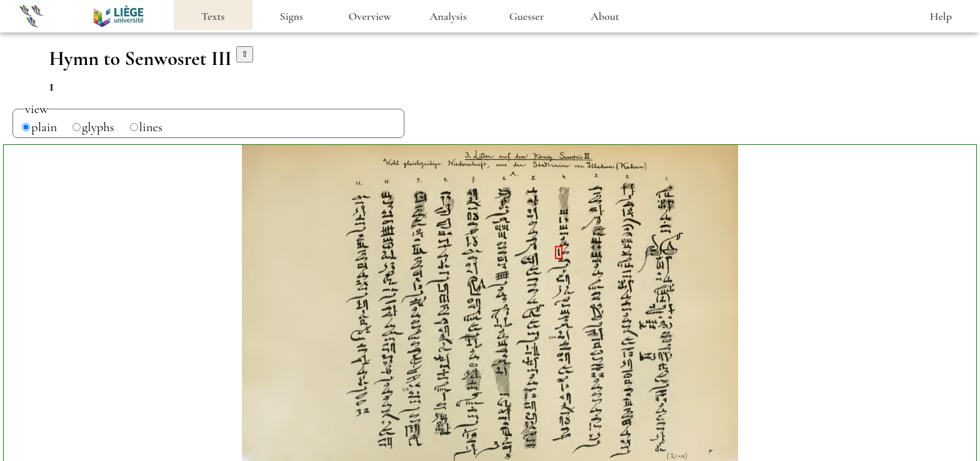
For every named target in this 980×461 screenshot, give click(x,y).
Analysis (448, 16)
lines (151, 127)
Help (941, 16)
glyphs (98, 127)
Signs (292, 16)
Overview (370, 16)
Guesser (527, 16)
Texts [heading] (213, 16)
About (605, 16)
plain (44, 127)
